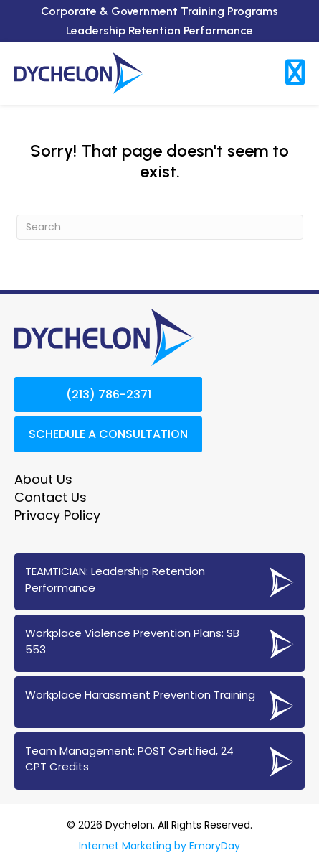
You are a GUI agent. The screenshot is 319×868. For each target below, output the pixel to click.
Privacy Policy (57, 515)
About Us (43, 479)
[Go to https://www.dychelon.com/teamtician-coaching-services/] (159, 582)
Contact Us (51, 497)
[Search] (160, 227)
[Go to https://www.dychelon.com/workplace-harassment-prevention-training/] (159, 702)
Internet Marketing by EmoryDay (159, 846)
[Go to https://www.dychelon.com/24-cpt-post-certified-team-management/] (159, 761)
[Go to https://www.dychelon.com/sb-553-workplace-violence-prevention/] (159, 643)
